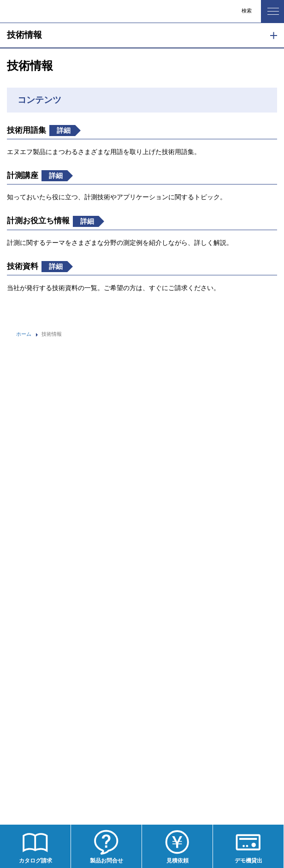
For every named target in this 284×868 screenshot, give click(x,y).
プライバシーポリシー (39, 717)
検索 (247, 11)
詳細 (64, 130)
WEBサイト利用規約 (38, 738)
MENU (270, 9)
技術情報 (24, 35)
